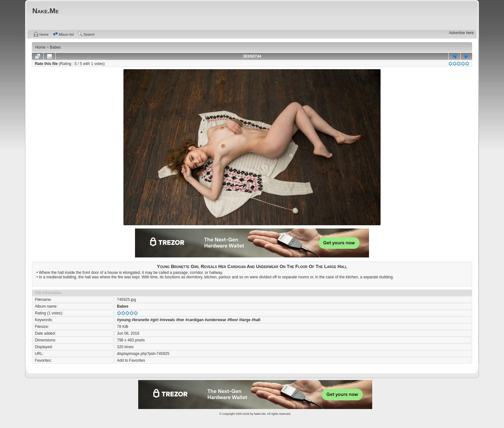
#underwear (216, 320)
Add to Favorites (131, 360)
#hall (256, 320)
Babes (123, 306)
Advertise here (461, 33)
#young (124, 320)
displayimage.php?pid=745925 (143, 354)
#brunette (141, 320)
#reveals (167, 320)
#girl (154, 320)
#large (245, 320)
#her (180, 320)
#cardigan (195, 320)
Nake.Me (260, 414)
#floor (233, 320)
